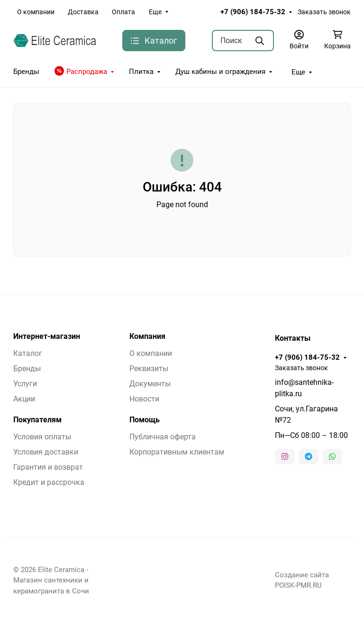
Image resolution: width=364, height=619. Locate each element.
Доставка (83, 12)
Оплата (123, 12)
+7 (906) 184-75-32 (253, 12)
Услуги (25, 384)
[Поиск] (243, 41)
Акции (24, 399)
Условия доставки (46, 452)
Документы (150, 384)
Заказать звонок (324, 12)
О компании (36, 12)
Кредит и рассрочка (49, 482)
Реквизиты (149, 369)
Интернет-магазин (47, 337)
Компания (147, 337)
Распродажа (81, 71)
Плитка (141, 72)
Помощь (145, 420)
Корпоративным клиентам (177, 452)
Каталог (28, 353)
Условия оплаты (42, 437)
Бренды (26, 72)
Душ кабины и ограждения (220, 72)
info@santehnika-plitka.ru (304, 388)
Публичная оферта (163, 437)
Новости (144, 399)
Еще (155, 12)
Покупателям (37, 420)
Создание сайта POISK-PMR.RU (302, 580)
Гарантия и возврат (48, 467)
